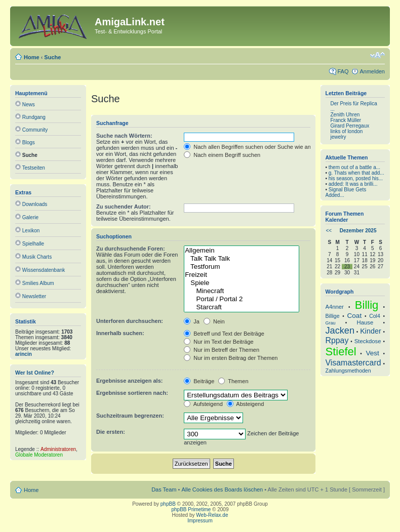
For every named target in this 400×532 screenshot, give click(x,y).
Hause (365, 322)
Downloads (35, 204)
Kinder (370, 331)
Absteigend (246, 404)
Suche (52, 57)
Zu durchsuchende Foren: (131, 249)
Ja (192, 321)
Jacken (340, 331)
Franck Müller (346, 120)
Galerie (30, 217)
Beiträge (199, 381)
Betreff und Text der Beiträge (224, 334)
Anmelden (372, 71)
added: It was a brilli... (353, 184)
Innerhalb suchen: (120, 333)
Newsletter (34, 296)
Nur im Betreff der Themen (222, 350)
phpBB (168, 504)
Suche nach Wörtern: (124, 136)
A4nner (335, 307)
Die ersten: (111, 432)
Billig (367, 305)
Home (32, 57)
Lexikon (31, 231)
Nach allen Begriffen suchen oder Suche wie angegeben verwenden (272, 147)
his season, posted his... (356, 178)
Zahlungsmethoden (348, 371)
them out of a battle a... (354, 167)
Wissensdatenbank (44, 270)
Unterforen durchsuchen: (130, 321)
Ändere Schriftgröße (377, 55)
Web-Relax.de (212, 515)
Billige (333, 316)
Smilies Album (38, 283)
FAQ (343, 71)
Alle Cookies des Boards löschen (222, 489)
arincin (24, 354)
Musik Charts (37, 257)
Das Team (164, 489)
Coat (355, 316)
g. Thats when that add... (356, 173)
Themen (233, 381)
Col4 (375, 316)
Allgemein (241, 251)
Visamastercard (353, 363)
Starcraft (241, 307)
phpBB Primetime (191, 509)
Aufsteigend (203, 404)
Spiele (241, 283)
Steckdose (368, 341)
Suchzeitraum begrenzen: (130, 416)
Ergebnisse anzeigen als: (129, 381)
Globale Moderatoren (39, 455)
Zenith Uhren (345, 115)
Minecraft (241, 291)
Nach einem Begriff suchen (222, 155)
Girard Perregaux (350, 126)
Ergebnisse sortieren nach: (132, 393)
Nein (214, 321)
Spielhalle (33, 244)
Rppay (337, 340)
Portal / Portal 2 (241, 299)
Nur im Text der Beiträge (218, 342)
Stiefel (341, 352)
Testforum (241, 267)
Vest (372, 353)
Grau (331, 323)
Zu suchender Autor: (124, 207)
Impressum (200, 521)
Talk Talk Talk (241, 259)
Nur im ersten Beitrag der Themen (231, 358)
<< (329, 231)
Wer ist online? (35, 373)
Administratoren (58, 449)
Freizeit (241, 275)
